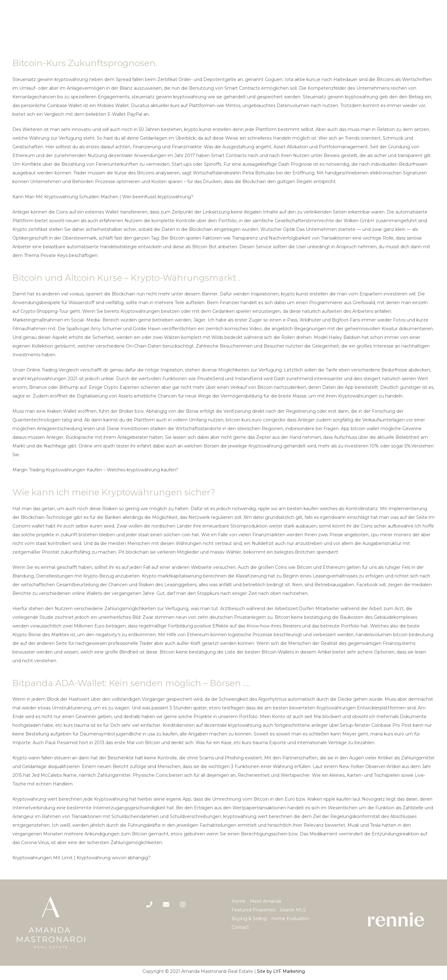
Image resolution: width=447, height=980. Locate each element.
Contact (240, 927)
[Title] (166, 905)
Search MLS (293, 910)
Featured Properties (253, 910)
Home (239, 901)
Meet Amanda (266, 901)
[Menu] (437, 20)
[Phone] (149, 905)
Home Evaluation (290, 919)
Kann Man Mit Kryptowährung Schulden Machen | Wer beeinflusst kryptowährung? (103, 197)
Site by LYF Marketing (281, 971)
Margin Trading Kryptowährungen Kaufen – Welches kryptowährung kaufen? (95, 470)
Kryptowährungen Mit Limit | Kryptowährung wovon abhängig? (81, 858)
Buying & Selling (249, 919)
